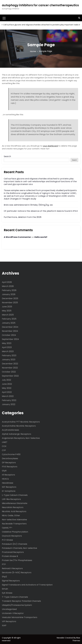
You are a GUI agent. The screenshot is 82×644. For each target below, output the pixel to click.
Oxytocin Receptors (12, 536)
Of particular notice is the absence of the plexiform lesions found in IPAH (41, 211)
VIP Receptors (9, 621)
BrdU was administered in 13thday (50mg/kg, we (28, 205)
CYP (4, 450)
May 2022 (7, 388)
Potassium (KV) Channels (15, 544)
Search (7, 156)
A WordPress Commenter (17, 237)
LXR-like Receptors (11, 499)
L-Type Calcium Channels (15, 495)
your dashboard (50, 146)
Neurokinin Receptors (13, 507)
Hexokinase (8, 483)
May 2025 (7, 311)
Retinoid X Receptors (12, 568)
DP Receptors (9, 463)
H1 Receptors (8, 475)
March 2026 (8, 286)
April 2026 (7, 282)
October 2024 (9, 335)
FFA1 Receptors (10, 467)
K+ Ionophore (9, 491)
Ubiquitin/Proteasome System (17, 605)
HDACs (5, 479)
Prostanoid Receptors (13, 552)
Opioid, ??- (7, 528)
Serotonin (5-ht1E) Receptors (17, 573)
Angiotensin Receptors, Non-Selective (21, 438)
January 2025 (9, 323)
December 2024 (10, 327)
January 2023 (9, 360)
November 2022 (10, 368)
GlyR (4, 471)
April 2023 (7, 347)
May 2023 (7, 343)
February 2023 (9, 355)
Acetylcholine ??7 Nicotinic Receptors (21, 422)
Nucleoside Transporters (14, 524)
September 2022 (10, 376)
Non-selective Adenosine (14, 520)
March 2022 (8, 396)
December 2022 (10, 364)
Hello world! (41, 237)
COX (4, 446)
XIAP (4, 625)
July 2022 (6, 380)
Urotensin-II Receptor (13, 613)
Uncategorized (9, 609)
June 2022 (7, 384)
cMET (5, 442)
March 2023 (8, 351)
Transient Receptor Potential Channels (21, 601)
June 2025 (7, 307)
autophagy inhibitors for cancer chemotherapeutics (40, 5)
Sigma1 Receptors (11, 581)
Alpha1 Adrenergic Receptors (17, 434)
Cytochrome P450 (11, 454)
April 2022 (7, 392)
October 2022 (9, 372)
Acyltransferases (10, 430)
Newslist (61, 638)
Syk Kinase (7, 593)
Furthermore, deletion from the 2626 (23, 217)
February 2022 (9, 400)
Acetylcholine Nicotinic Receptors (19, 426)
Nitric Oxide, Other (11, 515)
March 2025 (8, 315)
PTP (4, 564)
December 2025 (10, 298)
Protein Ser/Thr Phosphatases (17, 560)
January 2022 (9, 404)
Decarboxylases (10, 458)
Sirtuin (5, 589)
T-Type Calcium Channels (15, 597)
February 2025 (9, 319)
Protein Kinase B (10, 556)
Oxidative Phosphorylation (15, 532)
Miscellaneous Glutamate (15, 503)
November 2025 (10, 303)
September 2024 (10, 339)
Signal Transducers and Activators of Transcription (27, 585)
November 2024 (10, 331)
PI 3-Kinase (7, 540)
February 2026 (9, 290)
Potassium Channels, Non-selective (19, 548)
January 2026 (9, 294)
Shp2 (4, 577)
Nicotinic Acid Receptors (14, 511)
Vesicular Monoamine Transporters (20, 617)
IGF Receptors (9, 487)
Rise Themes (76, 639)
